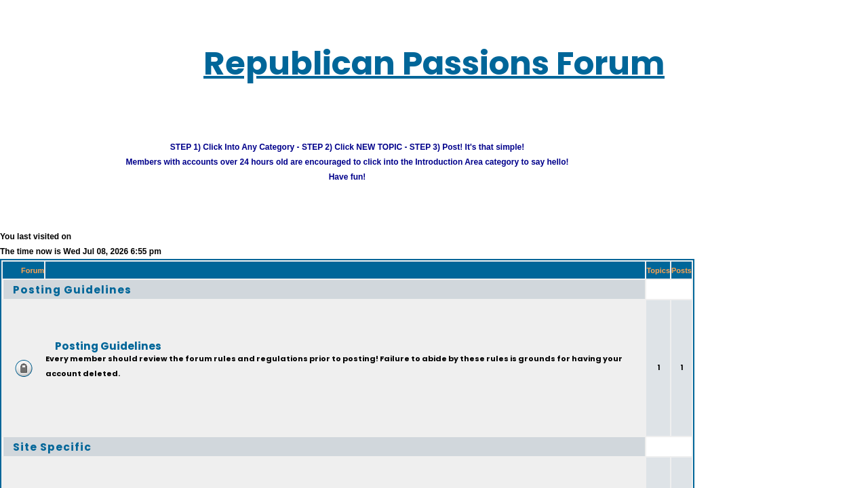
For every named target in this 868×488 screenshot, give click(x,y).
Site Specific (41, 439)
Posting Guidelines (57, 282)
